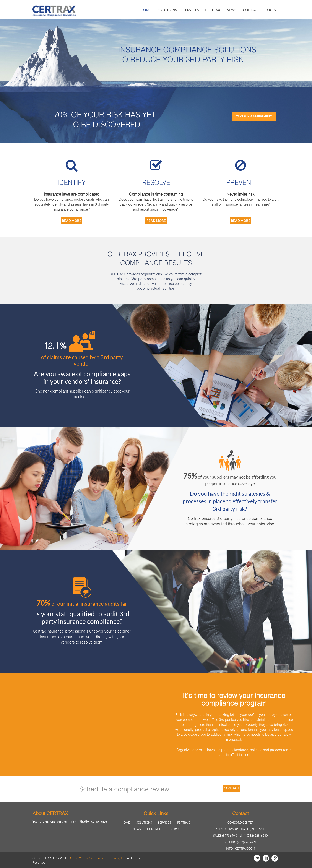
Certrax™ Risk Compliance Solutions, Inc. (97, 858)
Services (191, 10)
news (232, 10)
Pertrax (213, 10)
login (271, 10)
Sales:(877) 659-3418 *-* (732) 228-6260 (240, 836)
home (146, 10)
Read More (72, 221)
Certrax (173, 829)
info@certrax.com (240, 849)
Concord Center (240, 823)
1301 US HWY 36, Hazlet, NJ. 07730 (241, 829)
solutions (167, 10)
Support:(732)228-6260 (241, 842)
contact (251, 10)
